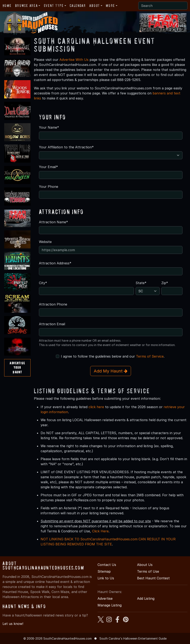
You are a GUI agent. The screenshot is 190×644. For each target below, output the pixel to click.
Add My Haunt (111, 371)
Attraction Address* (55, 263)
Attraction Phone (53, 304)
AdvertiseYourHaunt (17, 368)
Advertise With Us (74, 60)
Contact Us (107, 565)
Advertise (105, 598)
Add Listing (146, 598)
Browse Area (26, 6)
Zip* (165, 283)
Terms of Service (150, 356)
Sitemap (104, 571)
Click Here (100, 531)
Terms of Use (148, 571)
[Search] (163, 6)
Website (45, 242)
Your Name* (49, 127)
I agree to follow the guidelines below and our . (113, 356)
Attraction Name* (53, 222)
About (95, 6)
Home (7, 6)
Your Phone (49, 187)
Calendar (78, 6)
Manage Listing (110, 605)
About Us (145, 565)
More (110, 6)
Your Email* (48, 167)
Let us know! (13, 624)
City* (43, 283)
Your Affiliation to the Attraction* (66, 147)
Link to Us (106, 578)
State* (141, 283)
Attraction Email (52, 324)
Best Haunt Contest (153, 578)
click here (96, 407)
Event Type (54, 6)
